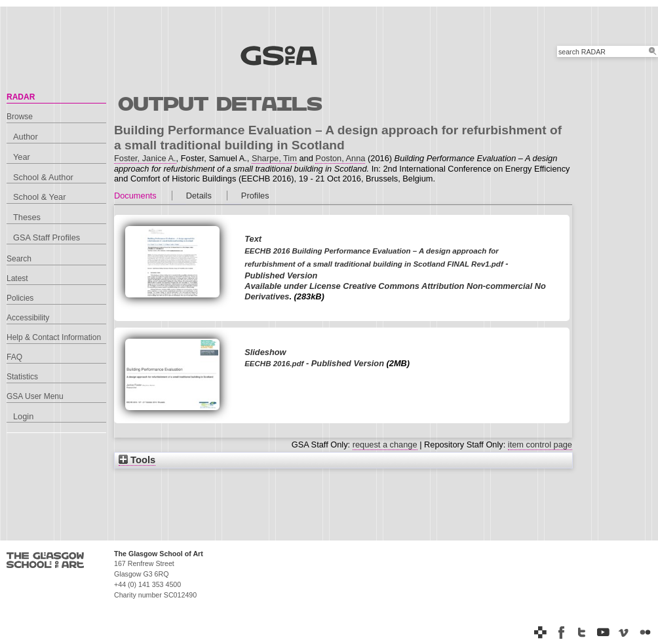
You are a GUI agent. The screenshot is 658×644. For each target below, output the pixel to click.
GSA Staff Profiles (47, 237)
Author (26, 137)
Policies (20, 298)
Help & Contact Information (54, 337)
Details (199, 196)
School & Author (43, 177)
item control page (540, 445)
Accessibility (28, 318)
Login (23, 416)
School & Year (39, 197)
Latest (17, 278)
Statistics (22, 377)
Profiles (255, 196)
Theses (27, 217)
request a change (385, 445)
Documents (135, 196)
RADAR (21, 97)
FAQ (14, 357)
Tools (137, 460)
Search (19, 259)
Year (22, 157)
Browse (20, 117)
